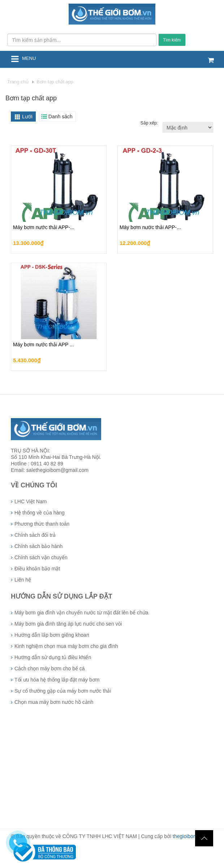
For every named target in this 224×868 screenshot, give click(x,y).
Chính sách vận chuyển (41, 557)
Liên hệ (23, 580)
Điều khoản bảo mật (37, 569)
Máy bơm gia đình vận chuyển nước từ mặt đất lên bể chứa (81, 613)
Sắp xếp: (150, 123)
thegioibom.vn (188, 836)
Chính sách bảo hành (38, 546)
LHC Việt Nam (31, 501)
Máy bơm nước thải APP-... (44, 227)
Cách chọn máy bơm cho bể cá (50, 668)
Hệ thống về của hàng (40, 513)
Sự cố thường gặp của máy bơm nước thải (63, 691)
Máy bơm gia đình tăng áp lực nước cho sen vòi (68, 624)
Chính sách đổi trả (35, 535)
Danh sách (61, 117)
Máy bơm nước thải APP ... (44, 345)
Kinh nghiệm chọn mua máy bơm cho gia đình (66, 646)
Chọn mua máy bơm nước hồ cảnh (54, 702)
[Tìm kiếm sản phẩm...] (82, 40)
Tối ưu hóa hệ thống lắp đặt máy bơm (57, 680)
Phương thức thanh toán (42, 524)
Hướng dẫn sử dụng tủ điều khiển (53, 657)
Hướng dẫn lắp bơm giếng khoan (52, 635)
